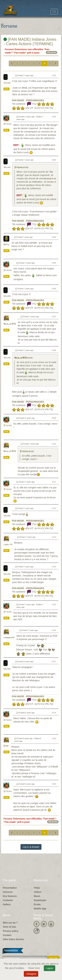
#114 (54, 567)
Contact (7, 935)
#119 (54, 738)
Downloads (40, 900)
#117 (54, 661)
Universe (8, 892)
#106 (54, 289)
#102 (54, 117)
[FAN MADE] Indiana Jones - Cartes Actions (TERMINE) (30, 41)
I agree (50, 968)
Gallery (7, 904)
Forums (9, 49)
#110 (54, 444)
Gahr (6, 746)
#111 (54, 482)
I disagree (31, 974)
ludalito (8, 545)
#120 (54, 784)
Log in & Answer (31, 847)
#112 (54, 508)
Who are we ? (10, 923)
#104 (54, 237)
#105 (54, 263)
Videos (38, 892)
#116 (54, 630)
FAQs (37, 888)
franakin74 (9, 638)
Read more (34, 968)
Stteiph (7, 124)
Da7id (6, 245)
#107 (54, 317)
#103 (54, 160)
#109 (54, 418)
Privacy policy (11, 931)
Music (37, 896)
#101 (54, 75)
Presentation (10, 888)
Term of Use (9, 927)
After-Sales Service (13, 939)
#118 (54, 713)
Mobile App (40, 909)
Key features (10, 896)
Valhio (7, 83)
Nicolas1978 (10, 324)
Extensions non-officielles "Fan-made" (34, 819)
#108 (54, 350)
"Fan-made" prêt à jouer (26, 53)
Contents (8, 900)
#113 (54, 537)
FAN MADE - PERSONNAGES (28, 100)
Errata (37, 904)
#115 (54, 604)
